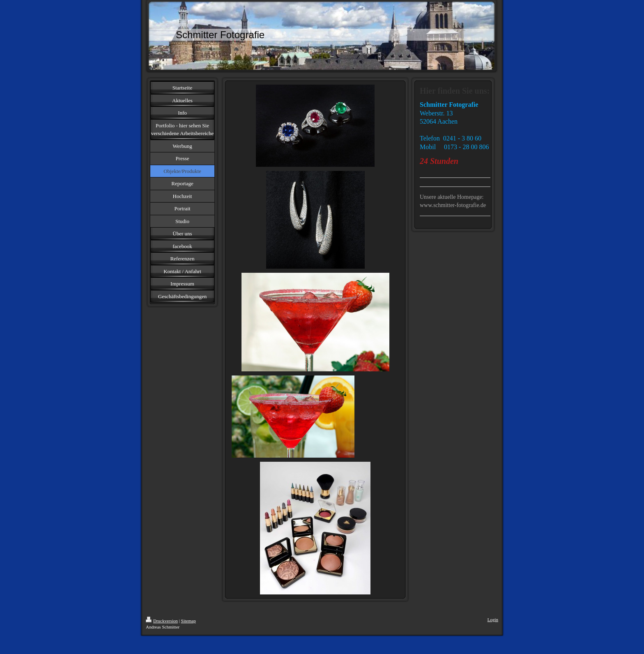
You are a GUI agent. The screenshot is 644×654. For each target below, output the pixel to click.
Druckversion (162, 621)
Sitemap (189, 621)
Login (493, 619)
